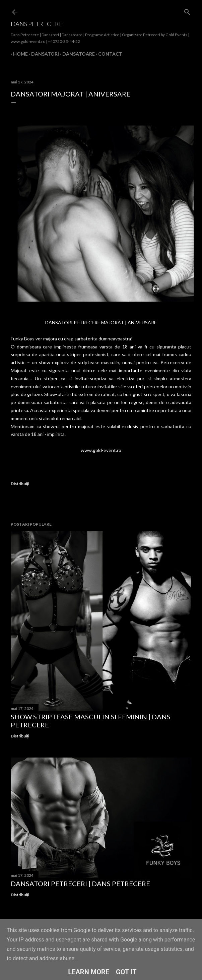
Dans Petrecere (37, 24)
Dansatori (43, 54)
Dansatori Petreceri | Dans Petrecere (80, 884)
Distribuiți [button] (20, 484)
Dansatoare (76, 54)
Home (18, 54)
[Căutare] (187, 11)
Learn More (89, 972)
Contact (108, 54)
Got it (126, 972)
